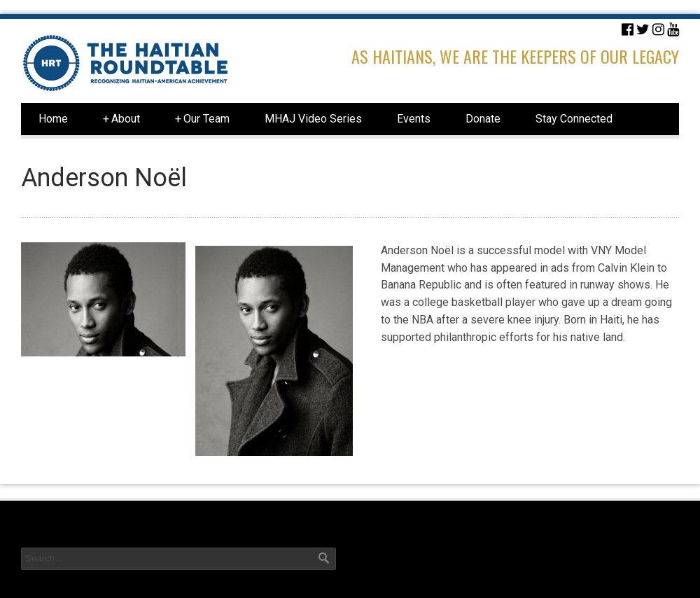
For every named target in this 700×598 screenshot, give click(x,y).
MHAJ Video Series (313, 119)
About (121, 119)
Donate (483, 119)
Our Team (202, 119)
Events (414, 119)
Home (53, 119)
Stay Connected (574, 119)
